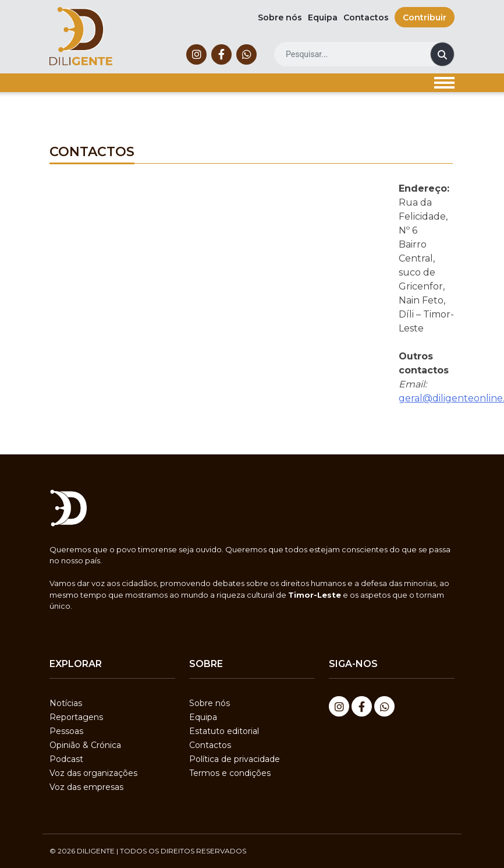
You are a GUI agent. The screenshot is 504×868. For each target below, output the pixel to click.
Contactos (366, 17)
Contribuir (425, 17)
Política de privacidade (235, 759)
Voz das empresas (86, 787)
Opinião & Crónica (85, 745)
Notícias (66, 703)
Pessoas (66, 731)
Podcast (66, 759)
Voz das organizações (93, 773)
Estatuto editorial (224, 731)
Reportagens (76, 717)
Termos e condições (230, 773)
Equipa (323, 17)
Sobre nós (280, 17)
